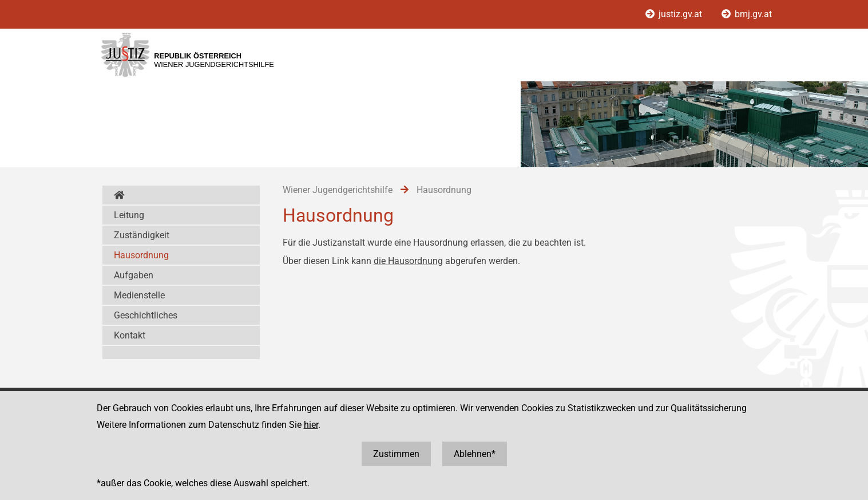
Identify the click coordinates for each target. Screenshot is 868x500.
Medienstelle (139, 295)
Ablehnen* (475, 454)
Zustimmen (396, 454)
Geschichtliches (146, 315)
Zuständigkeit (142, 235)
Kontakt (130, 335)
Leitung (129, 215)
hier (311, 425)
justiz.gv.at (675, 14)
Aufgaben (134, 275)
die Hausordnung (408, 261)
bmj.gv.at (747, 14)
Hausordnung (141, 255)
